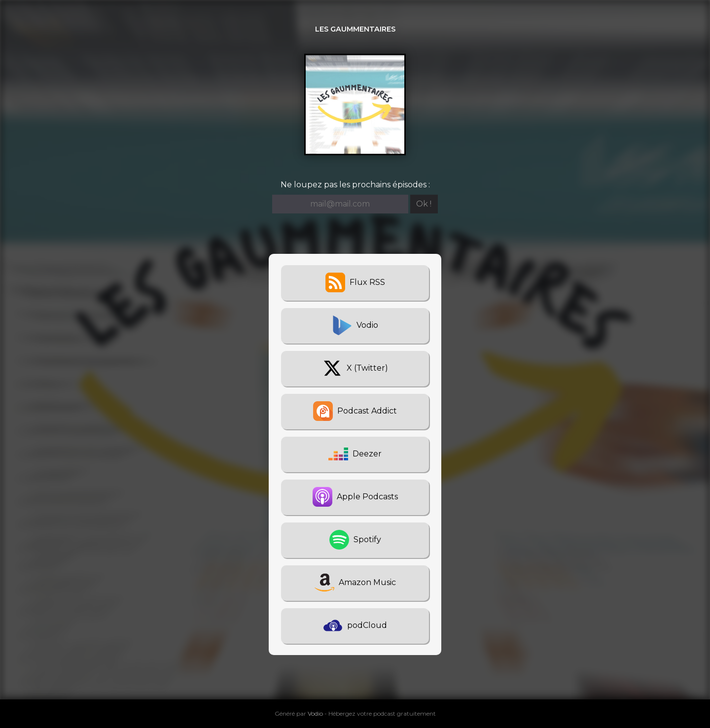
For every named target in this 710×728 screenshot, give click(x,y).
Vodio (315, 713)
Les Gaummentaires (355, 29)
